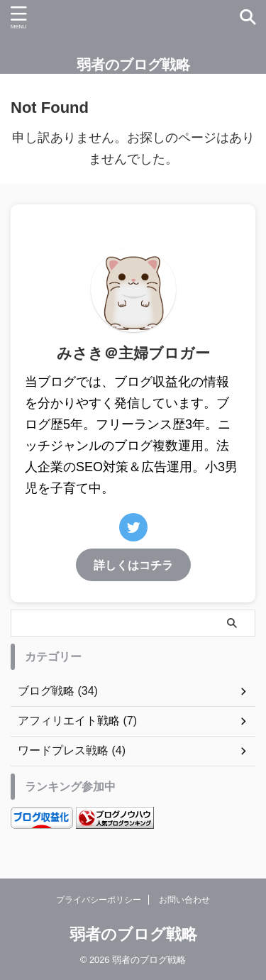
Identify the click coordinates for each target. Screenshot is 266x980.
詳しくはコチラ (133, 565)
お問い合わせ (184, 900)
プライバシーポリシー (99, 900)
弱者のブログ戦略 (133, 65)
